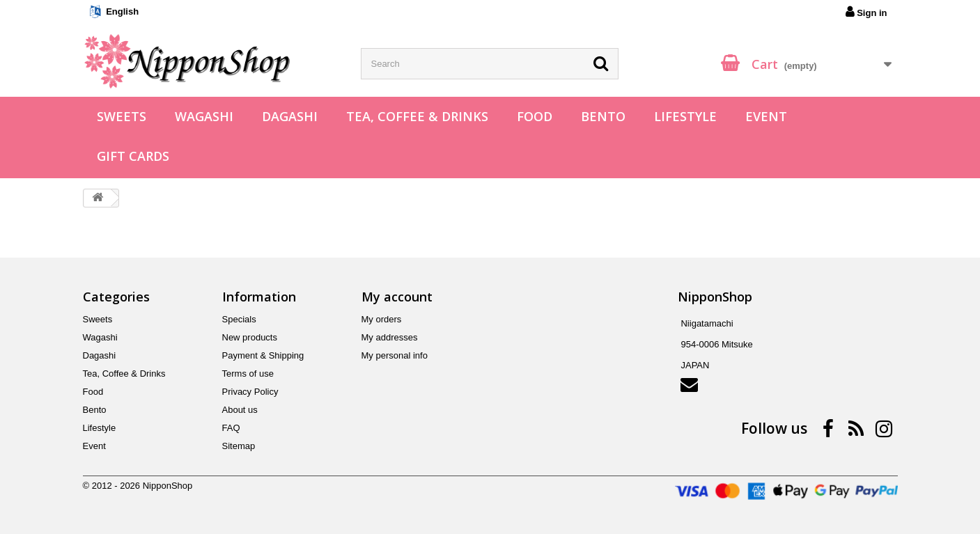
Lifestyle (685, 116)
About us (240, 410)
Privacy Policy (250, 392)
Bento (603, 116)
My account (397, 297)
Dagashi (290, 116)
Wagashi (204, 116)
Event (766, 116)
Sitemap (239, 446)
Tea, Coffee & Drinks (417, 116)
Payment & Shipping (263, 355)
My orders (382, 319)
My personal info (395, 355)
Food (535, 116)
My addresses (390, 337)
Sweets (122, 116)
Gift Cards (133, 156)
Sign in (866, 12)
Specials (239, 319)
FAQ (231, 428)
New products (250, 337)
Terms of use (248, 374)
